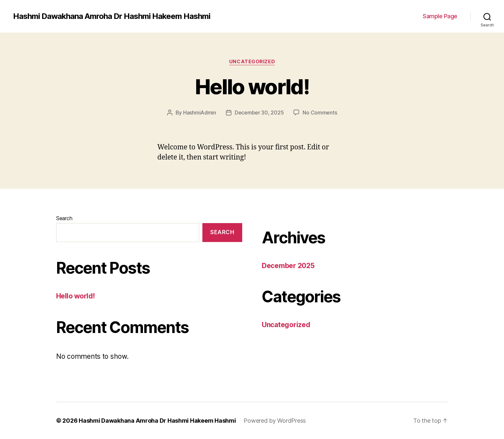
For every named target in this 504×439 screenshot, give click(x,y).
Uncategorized (252, 62)
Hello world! (252, 87)
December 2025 (288, 266)
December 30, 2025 (259, 113)
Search (64, 218)
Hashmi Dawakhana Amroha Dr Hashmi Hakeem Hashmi (112, 16)
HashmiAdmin (200, 113)
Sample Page (440, 16)
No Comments (320, 113)
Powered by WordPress (275, 421)
